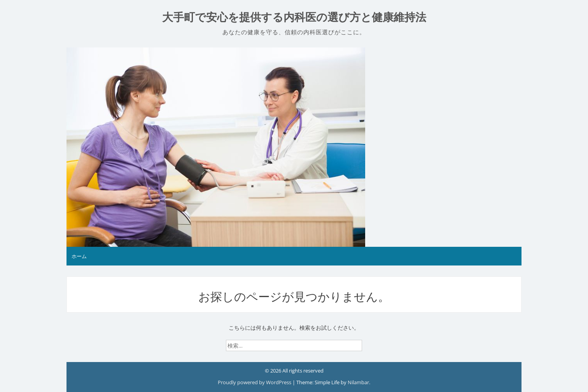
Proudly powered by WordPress (255, 382)
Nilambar (358, 382)
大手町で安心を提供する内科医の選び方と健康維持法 (294, 17)
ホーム (79, 256)
